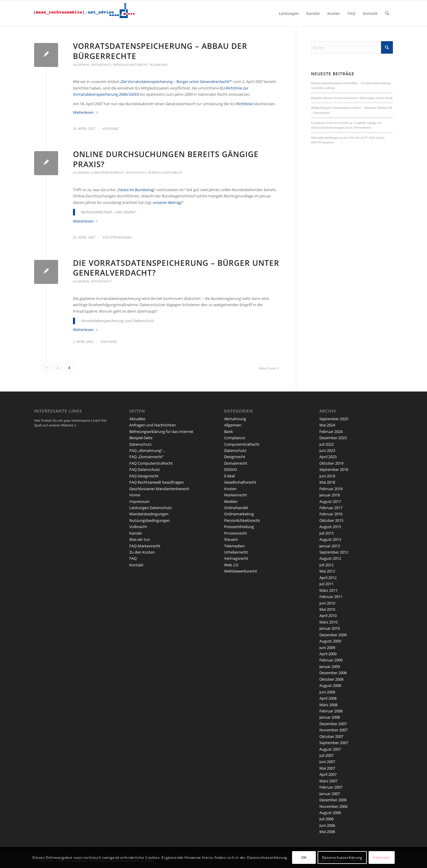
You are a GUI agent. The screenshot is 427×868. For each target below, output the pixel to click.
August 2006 (330, 813)
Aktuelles (137, 419)
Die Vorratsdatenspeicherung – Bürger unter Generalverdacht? (176, 268)
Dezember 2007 (333, 724)
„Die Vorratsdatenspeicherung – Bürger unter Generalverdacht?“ (176, 81)
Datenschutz (101, 65)
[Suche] (387, 13)
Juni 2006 (327, 825)
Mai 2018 (327, 482)
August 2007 (330, 749)
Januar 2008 (330, 717)
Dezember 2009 (333, 635)
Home (135, 495)
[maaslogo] (85, 13)
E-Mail (230, 476)
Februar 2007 (331, 787)
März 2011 (328, 590)
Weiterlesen (86, 112)
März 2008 (328, 705)
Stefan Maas (121, 237)
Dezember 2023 (333, 438)
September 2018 (334, 469)
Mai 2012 (327, 571)
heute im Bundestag (136, 190)
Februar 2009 (331, 660)
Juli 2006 (326, 819)
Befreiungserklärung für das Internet (161, 431)
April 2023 (328, 457)
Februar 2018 (331, 489)
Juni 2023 (327, 450)
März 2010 (328, 622)
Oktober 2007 (331, 736)
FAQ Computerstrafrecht (151, 463)
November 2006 (333, 806)
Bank (229, 431)
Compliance (235, 438)
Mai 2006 (327, 832)
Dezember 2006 (333, 800)
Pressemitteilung (239, 527)
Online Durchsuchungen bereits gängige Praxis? (166, 159)
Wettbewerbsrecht (241, 571)
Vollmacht (138, 527)
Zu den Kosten (142, 552)
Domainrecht (236, 463)
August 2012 (330, 558)
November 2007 (333, 730)
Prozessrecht (236, 533)
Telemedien (158, 65)
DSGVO (231, 469)
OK (304, 857)
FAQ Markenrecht (145, 546)
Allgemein (81, 65)
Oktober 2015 (331, 520)
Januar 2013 (330, 546)
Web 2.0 (231, 565)
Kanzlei (136, 533)
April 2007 (328, 774)
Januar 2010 (330, 628)
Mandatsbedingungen (149, 514)
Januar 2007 (330, 794)
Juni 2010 (327, 603)
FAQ (133, 558)
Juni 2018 (327, 476)
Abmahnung (235, 419)
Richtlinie (244, 104)
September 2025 (334, 419)
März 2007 (328, 781)
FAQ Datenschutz (145, 469)
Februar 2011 (331, 597)
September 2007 (334, 743)
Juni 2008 (327, 692)
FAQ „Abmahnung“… (147, 450)
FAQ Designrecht (144, 476)
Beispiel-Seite (141, 438)
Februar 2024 (331, 431)
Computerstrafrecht (107, 172)
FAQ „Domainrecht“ (146, 457)
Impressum (139, 501)
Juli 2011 (326, 584)
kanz (114, 129)
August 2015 (330, 527)
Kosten (230, 489)
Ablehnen (382, 857)
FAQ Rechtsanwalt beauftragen (157, 482)
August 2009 (330, 641)
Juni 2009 (327, 648)
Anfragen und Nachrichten (153, 425)
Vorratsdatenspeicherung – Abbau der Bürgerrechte (160, 51)
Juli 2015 (326, 533)
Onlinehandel (236, 508)
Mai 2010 (327, 609)
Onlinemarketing (239, 514)
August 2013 (330, 539)
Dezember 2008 (333, 673)
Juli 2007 (326, 755)
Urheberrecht (236, 552)
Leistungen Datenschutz (151, 508)
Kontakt (136, 565)
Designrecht (235, 457)
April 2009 (328, 654)
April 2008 (328, 698)
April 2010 (328, 616)
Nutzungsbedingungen (150, 520)
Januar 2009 (330, 666)
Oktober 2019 (331, 463)
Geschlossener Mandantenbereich (159, 489)
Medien (231, 501)
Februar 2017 (331, 508)
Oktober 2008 (331, 679)
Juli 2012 (326, 565)
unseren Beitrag (167, 202)
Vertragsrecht (236, 558)
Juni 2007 (327, 762)
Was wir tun (140, 539)
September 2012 (334, 552)
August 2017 (330, 501)
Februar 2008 (331, 711)
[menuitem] (289, 13)
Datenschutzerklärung (342, 857)
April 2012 (328, 578)
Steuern (231, 539)
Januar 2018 (330, 495)
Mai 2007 (327, 768)
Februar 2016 (331, 514)
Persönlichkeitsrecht (130, 65)
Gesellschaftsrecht (240, 482)
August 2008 (330, 685)
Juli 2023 (326, 444)
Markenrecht (236, 495)
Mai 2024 (327, 425)
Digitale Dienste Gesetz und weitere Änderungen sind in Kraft (352, 98)
